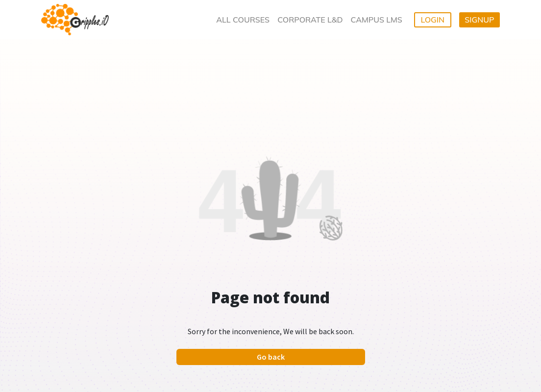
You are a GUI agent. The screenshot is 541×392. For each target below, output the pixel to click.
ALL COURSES (243, 20)
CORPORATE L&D (310, 20)
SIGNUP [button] (479, 20)
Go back (271, 357)
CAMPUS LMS (377, 20)
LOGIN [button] (432, 20)
